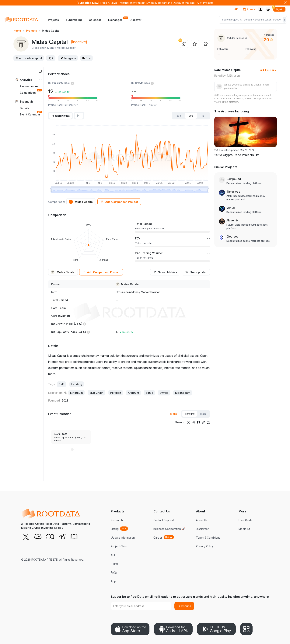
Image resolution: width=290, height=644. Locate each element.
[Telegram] (62, 537)
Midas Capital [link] (51, 31)
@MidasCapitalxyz (237, 38)
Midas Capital (130, 284)
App (113, 581)
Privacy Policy (205, 546)
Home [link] (17, 31)
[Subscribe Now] (88, 3)
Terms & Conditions (208, 538)
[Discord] (38, 537)
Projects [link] (31, 31)
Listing (115, 529)
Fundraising (74, 20)
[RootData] (20, 20)
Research (117, 520)
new (124, 528)
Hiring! (169, 537)
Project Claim (119, 546)
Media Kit (244, 529)
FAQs (114, 572)
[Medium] (50, 537)
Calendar (95, 20)
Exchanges (115, 20)
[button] (119, 202)
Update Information (123, 538)
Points (115, 564)
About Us (202, 520)
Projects (53, 20)
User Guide (246, 520)
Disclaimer (202, 529)
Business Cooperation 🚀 (169, 529)
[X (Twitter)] (26, 537)
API (236, 9)
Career (158, 538)
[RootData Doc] (74, 537)
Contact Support (164, 520)
